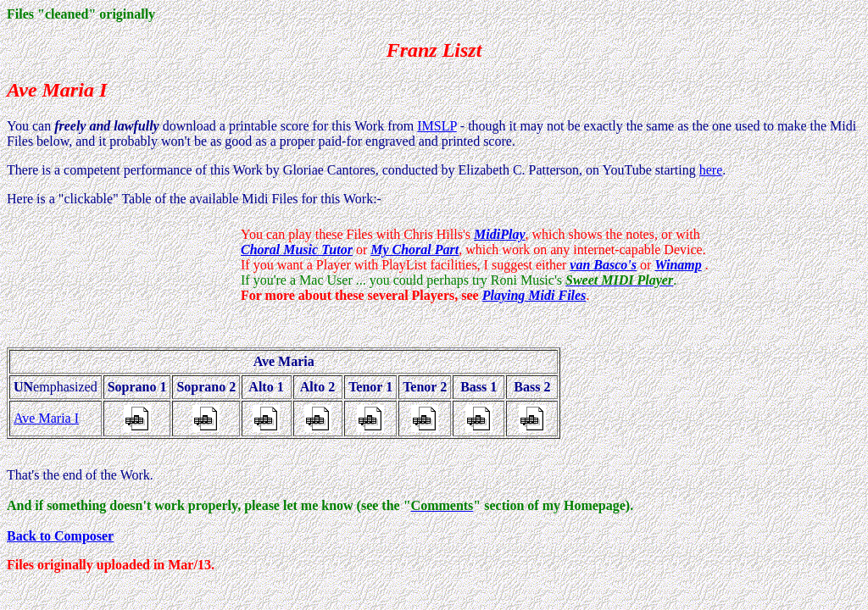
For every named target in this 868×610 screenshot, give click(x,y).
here (711, 170)
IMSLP (437, 126)
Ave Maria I (46, 418)
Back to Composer (60, 536)
